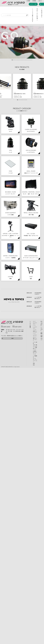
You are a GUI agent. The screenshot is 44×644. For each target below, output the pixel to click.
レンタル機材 (30, 324)
